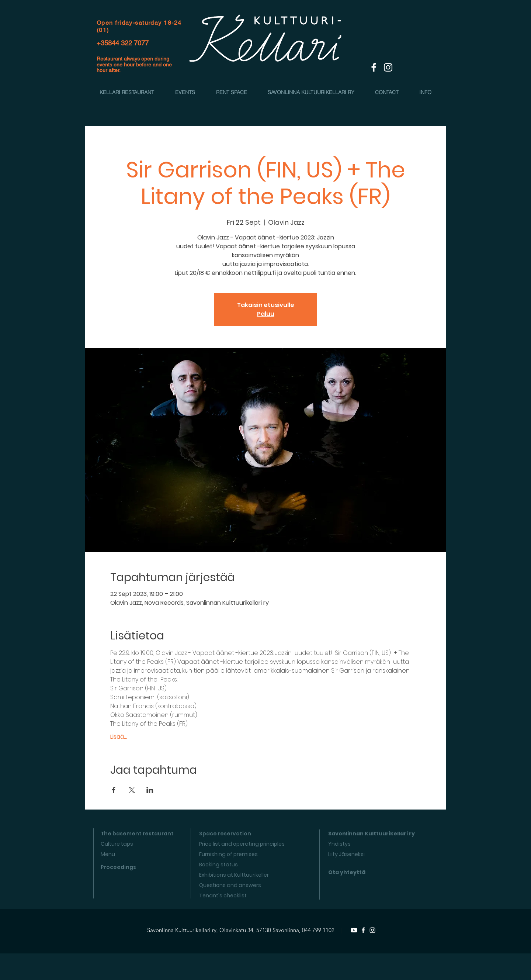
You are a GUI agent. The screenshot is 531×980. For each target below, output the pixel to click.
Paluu (266, 314)
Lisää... (119, 737)
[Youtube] (354, 930)
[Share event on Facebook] (114, 790)
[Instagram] (372, 930)
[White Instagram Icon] (388, 67)
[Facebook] (363, 930)
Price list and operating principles (242, 844)
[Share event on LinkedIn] (150, 790)
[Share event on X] (132, 790)
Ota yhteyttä (347, 872)
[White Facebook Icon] (374, 67)
